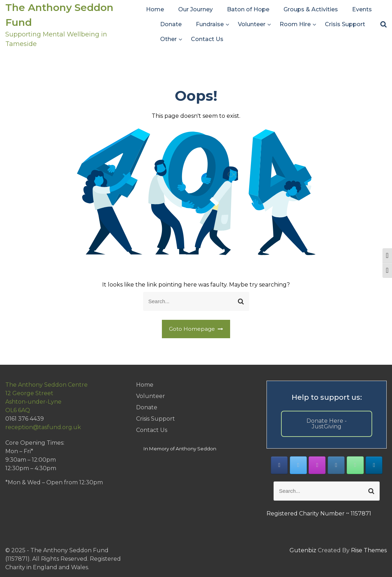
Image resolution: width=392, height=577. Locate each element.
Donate (171, 24)
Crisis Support (345, 24)
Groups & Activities (311, 9)
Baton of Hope (248, 9)
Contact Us (207, 39)
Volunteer (252, 24)
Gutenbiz (304, 550)
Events (362, 9)
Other (168, 39)
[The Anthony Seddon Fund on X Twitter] (298, 465)
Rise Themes (369, 550)
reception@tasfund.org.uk (43, 427)
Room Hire (295, 24)
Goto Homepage (196, 329)
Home (155, 9)
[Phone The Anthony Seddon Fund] (355, 465)
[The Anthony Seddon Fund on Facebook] (279, 465)
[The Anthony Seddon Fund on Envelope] (336, 465)
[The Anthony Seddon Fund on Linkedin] (374, 465)
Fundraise (210, 24)
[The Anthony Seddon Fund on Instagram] (317, 465)
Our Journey (195, 9)
